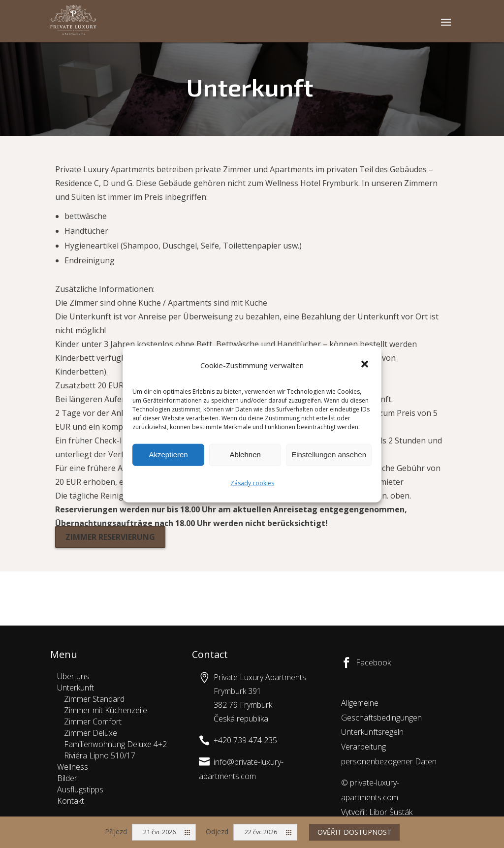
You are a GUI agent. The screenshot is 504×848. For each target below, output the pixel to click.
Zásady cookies (252, 483)
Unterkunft (76, 688)
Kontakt (71, 801)
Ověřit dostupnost (354, 832)
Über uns (73, 676)
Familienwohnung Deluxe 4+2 (115, 744)
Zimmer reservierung (110, 537)
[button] (366, 365)
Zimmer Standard (94, 699)
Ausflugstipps (80, 789)
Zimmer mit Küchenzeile (106, 710)
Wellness (73, 767)
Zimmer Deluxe (91, 733)
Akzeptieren (168, 455)
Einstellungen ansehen (329, 455)
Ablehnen (245, 455)
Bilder (67, 778)
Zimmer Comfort (93, 722)
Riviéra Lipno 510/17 (100, 755)
